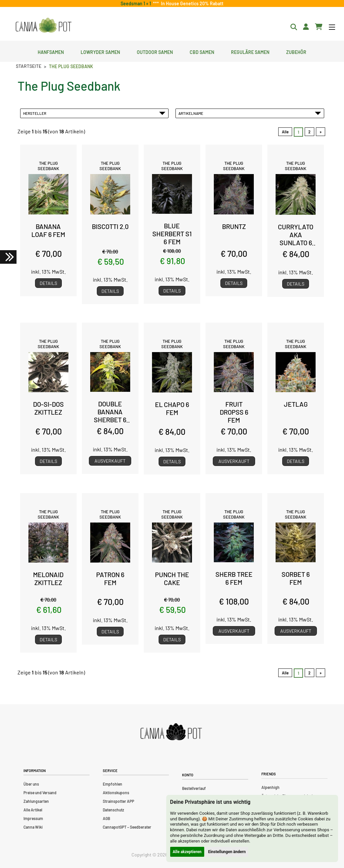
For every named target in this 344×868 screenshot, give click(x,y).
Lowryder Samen (100, 51)
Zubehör (296, 51)
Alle (285, 132)
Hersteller (95, 113)
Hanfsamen (51, 51)
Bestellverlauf (194, 788)
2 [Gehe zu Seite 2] (309, 132)
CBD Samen (202, 51)
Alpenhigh (270, 787)
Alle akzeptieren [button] (187, 852)
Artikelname (250, 113)
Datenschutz (113, 810)
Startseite (29, 66)
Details (48, 283)
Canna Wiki (33, 827)
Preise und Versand (40, 793)
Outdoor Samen (155, 51)
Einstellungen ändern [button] (227, 852)
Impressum (33, 818)
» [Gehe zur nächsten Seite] (321, 132)
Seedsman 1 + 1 (137, 3)
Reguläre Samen (250, 51)
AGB (106, 818)
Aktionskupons (116, 793)
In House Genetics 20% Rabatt (191, 3)
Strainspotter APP (118, 801)
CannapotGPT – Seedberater (127, 827)
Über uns (31, 784)
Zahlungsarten (36, 801)
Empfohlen (113, 784)
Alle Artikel (33, 810)
